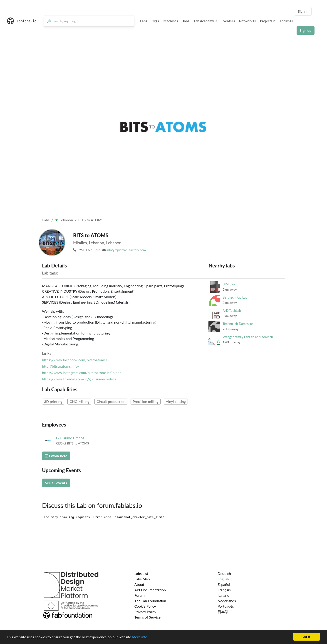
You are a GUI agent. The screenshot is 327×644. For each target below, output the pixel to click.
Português (226, 606)
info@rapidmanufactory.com (126, 250)
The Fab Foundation (150, 601)
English (223, 579)
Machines (171, 21)
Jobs (186, 21)
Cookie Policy (145, 606)
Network (247, 21)
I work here (56, 456)
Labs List (141, 573)
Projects (268, 21)
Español (224, 584)
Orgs (155, 21)
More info (140, 637)
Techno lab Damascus (238, 324)
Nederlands (227, 601)
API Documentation (150, 590)
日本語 (223, 612)
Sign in (303, 11)
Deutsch (224, 573)
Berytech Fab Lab (235, 297)
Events (228, 21)
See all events (56, 483)
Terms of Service (147, 617)
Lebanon (64, 220)
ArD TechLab (232, 311)
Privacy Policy (145, 612)
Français (224, 590)
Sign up (305, 30)
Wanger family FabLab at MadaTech (248, 337)
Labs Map (142, 579)
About (139, 584)
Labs (144, 21)
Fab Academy (206, 21)
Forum (286, 21)
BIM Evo (229, 284)
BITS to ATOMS (91, 220)
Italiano (223, 595)
